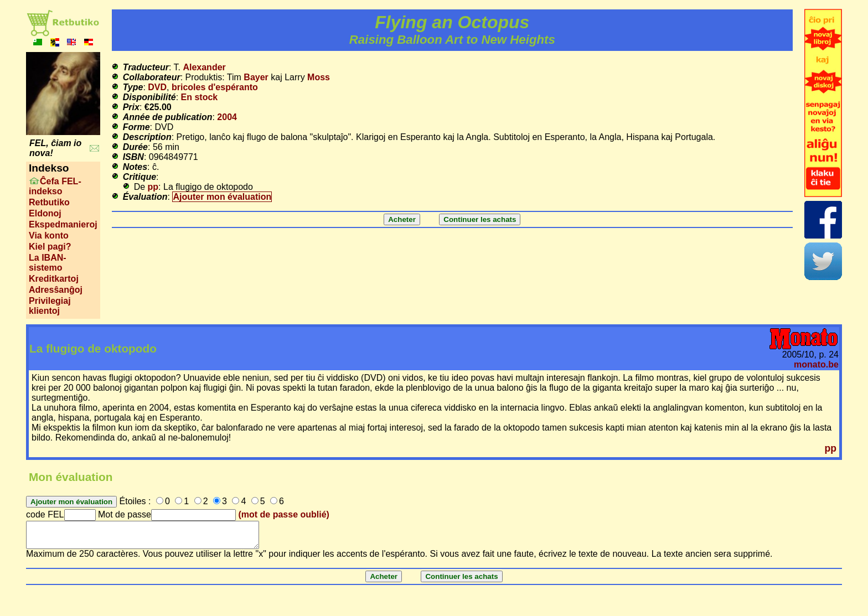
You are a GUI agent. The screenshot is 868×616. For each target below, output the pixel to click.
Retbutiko (49, 202)
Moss (319, 77)
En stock (200, 97)
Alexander (204, 67)
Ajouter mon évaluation (222, 197)
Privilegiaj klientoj (50, 306)
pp (153, 187)
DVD (157, 87)
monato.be (816, 364)
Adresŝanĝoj (56, 290)
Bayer (256, 77)
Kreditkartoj (54, 279)
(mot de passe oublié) (283, 514)
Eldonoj (45, 213)
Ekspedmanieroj (63, 224)
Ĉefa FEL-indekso (55, 186)
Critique (139, 177)
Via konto (49, 235)
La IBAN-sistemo (48, 263)
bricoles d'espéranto (215, 87)
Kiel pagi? (50, 247)
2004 (227, 117)
